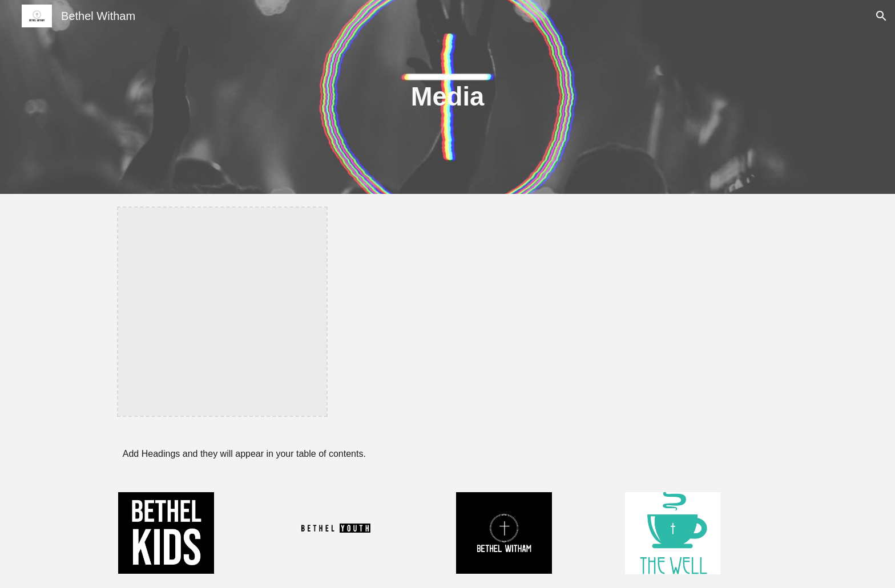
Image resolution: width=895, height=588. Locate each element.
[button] (881, 16)
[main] (447, 97)
